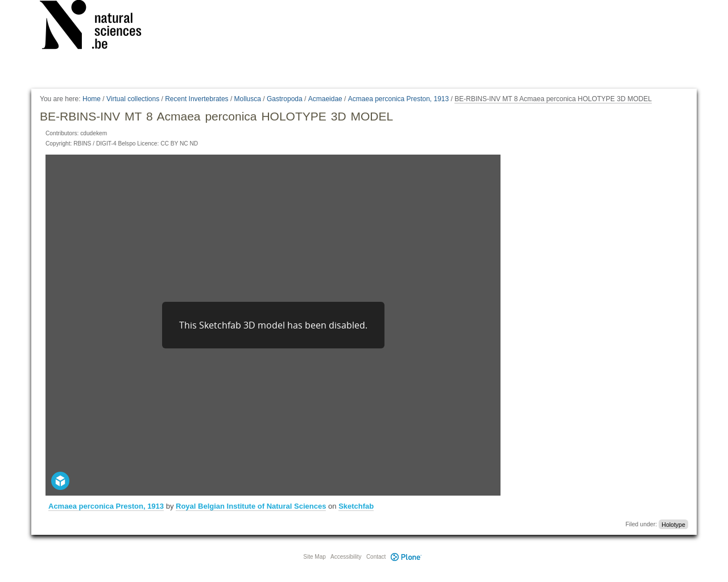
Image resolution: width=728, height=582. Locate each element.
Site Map (314, 557)
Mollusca (248, 99)
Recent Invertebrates (197, 99)
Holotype (673, 524)
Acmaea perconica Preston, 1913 (398, 99)
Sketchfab (356, 506)
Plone (406, 557)
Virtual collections (133, 99)
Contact (376, 557)
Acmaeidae (325, 99)
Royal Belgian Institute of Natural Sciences (251, 506)
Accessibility (346, 557)
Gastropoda (285, 99)
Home (92, 99)
